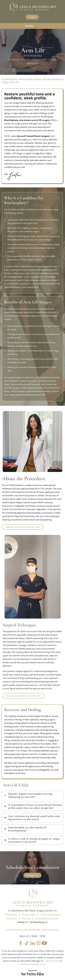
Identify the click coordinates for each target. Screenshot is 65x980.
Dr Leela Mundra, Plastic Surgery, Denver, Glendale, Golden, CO (32, 79)
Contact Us (32, 881)
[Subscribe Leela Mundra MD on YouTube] (44, 948)
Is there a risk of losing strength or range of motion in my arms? (34, 840)
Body (6, 82)
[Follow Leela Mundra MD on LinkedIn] (33, 948)
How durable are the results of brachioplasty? (27, 829)
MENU (32, 26)
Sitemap (26, 924)
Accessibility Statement (47, 924)
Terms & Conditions (51, 920)
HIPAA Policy (11, 920)
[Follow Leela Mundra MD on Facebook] (21, 948)
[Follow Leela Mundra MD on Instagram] (38, 948)
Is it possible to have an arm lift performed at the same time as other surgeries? (35, 806)
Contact (32, 17)
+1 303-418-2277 (51, 966)
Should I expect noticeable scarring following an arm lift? (30, 795)
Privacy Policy (29, 920)
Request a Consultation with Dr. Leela (23, 696)
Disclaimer (12, 924)
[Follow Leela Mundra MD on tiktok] (27, 948)
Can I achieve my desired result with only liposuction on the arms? (34, 818)
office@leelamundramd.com (32, 969)
